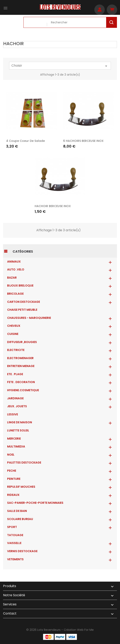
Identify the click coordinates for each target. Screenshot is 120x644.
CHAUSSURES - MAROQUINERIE (29, 318)
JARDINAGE (15, 398)
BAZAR (12, 278)
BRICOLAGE (15, 294)
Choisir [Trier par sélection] (60, 66)
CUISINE (13, 334)
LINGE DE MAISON (20, 422)
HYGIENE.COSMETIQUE (23, 390)
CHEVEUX (14, 326)
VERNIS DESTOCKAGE (22, 551)
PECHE (12, 471)
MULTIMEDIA (16, 446)
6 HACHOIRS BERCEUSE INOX (83, 141)
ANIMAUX (14, 262)
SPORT (12, 527)
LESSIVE (13, 414)
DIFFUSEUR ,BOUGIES (22, 342)
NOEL (11, 455)
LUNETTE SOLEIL (18, 430)
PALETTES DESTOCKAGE (24, 463)
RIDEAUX (13, 495)
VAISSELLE (14, 543)
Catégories (23, 251)
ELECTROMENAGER (20, 358)
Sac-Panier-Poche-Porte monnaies (35, 503)
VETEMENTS (15, 559)
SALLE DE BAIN (17, 511)
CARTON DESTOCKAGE (24, 302)
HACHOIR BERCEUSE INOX (53, 206)
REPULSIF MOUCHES (21, 487)
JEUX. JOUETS (17, 406)
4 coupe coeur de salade (25, 141)
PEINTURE (14, 479)
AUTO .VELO (16, 269)
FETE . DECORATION (21, 382)
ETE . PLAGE (15, 374)
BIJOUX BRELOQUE (20, 286)
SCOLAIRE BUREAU (20, 519)
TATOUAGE (15, 535)
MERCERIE (14, 439)
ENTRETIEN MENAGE (21, 366)
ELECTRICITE (16, 350)
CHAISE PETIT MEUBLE (22, 310)
